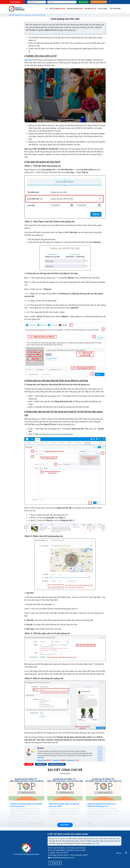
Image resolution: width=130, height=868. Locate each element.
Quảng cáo (41, 764)
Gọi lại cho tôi (83, 2)
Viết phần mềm (115, 9)
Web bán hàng (75, 9)
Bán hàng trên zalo (57, 764)
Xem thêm (96, 843)
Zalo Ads (28, 60)
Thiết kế (57, 9)
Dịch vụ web (103, 9)
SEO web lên (90, 9)
